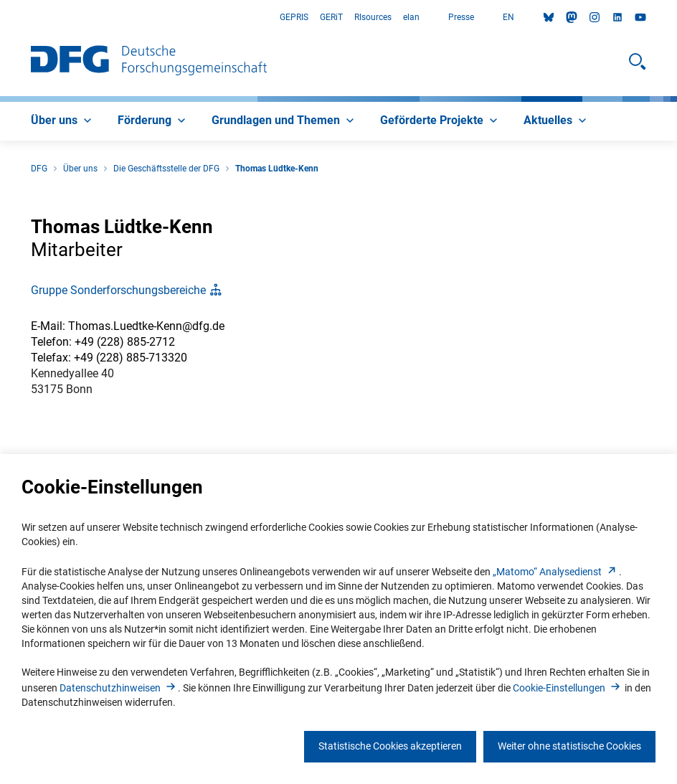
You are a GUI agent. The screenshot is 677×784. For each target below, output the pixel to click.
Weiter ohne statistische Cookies (569, 746)
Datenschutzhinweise (119, 688)
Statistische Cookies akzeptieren (390, 746)
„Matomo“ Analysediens (556, 572)
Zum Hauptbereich (0, 18)
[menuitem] (63, 121)
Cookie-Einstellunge (568, 688)
